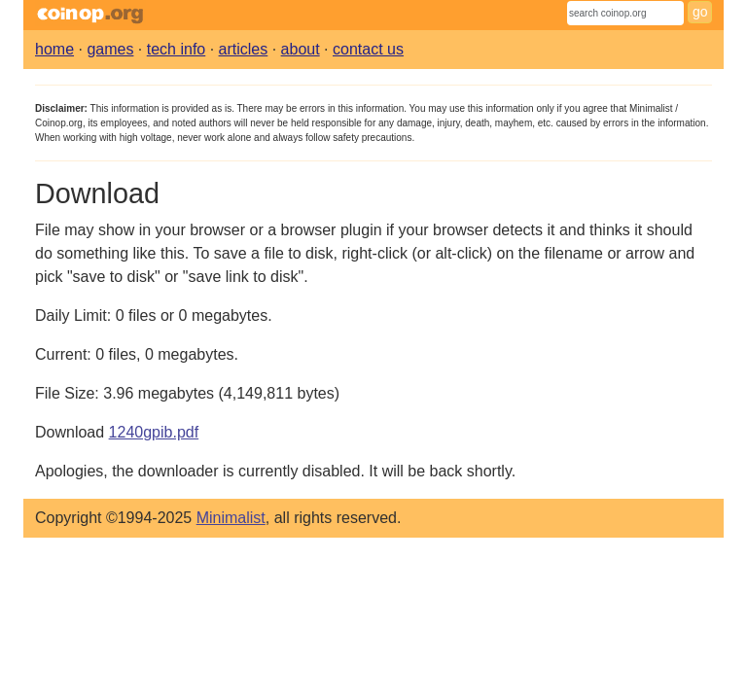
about (301, 49)
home (54, 49)
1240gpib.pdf (154, 432)
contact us (368, 49)
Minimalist (231, 518)
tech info (176, 49)
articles (244, 49)
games (110, 49)
